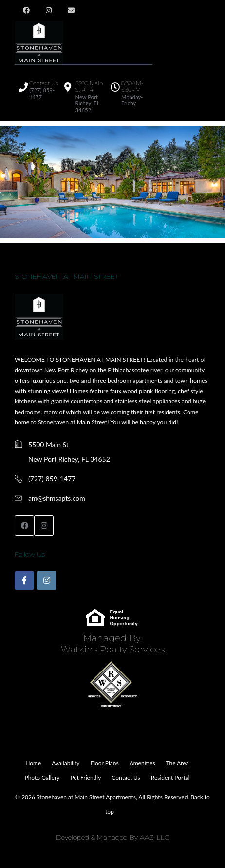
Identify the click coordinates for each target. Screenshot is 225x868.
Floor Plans (104, 763)
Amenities (142, 763)
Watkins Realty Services (113, 649)
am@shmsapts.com (57, 498)
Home (33, 763)
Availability (66, 763)
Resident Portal (170, 778)
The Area (177, 763)
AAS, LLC (154, 837)
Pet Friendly (85, 778)
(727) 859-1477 (52, 479)
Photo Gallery (42, 778)
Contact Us (126, 778)
